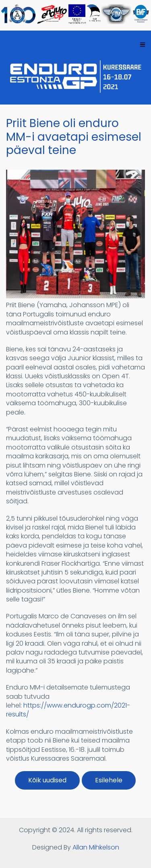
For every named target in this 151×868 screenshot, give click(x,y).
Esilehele (109, 780)
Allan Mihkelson (96, 847)
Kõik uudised (47, 780)
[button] (75, 296)
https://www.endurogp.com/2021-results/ (68, 710)
